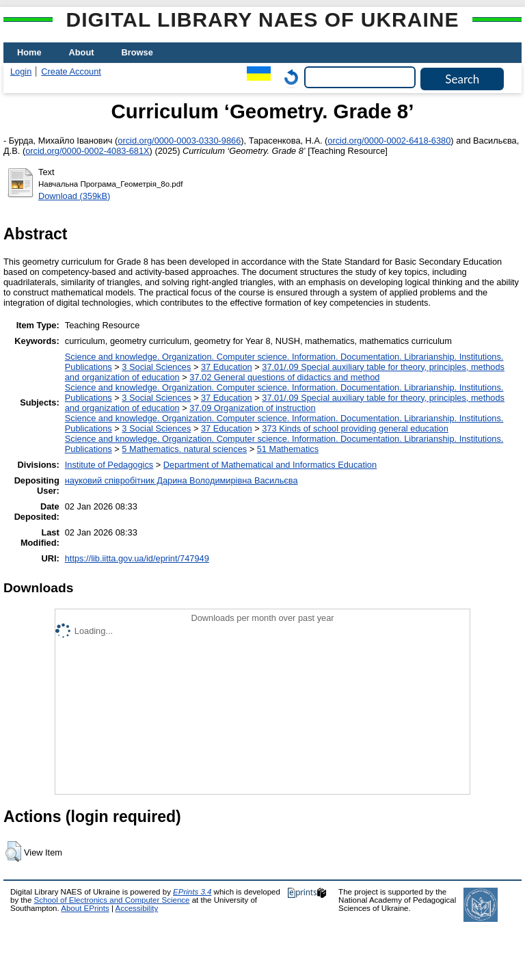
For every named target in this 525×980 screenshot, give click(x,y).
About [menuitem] (82, 52)
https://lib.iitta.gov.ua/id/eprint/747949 (137, 558)
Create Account (71, 71)
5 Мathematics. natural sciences (184, 449)
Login (21, 71)
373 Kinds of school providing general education (355, 428)
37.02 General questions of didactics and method (284, 377)
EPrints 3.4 (192, 892)
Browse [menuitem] (137, 52)
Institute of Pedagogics (109, 465)
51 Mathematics (288, 449)
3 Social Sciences (156, 367)
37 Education (227, 367)
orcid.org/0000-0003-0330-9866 (179, 141)
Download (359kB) (74, 196)
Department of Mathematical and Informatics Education (270, 465)
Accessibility (136, 908)
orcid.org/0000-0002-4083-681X (87, 151)
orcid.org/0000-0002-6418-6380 (389, 141)
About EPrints (85, 908)
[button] (13, 851)
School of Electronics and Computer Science (112, 900)
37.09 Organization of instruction (252, 408)
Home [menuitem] (29, 52)
